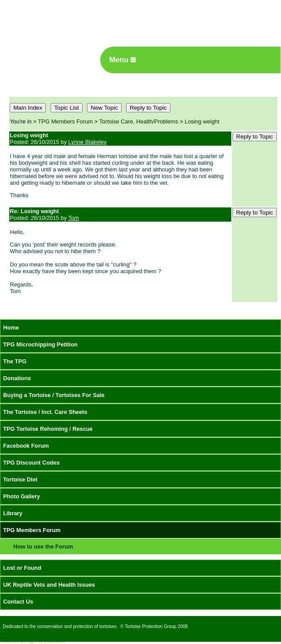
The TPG (15, 361)
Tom (74, 218)
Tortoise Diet (20, 479)
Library (13, 513)
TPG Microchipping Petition (40, 344)
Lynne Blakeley (87, 142)
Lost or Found (22, 568)
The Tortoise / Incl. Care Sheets (45, 412)
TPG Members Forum (66, 121)
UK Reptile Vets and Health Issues (49, 585)
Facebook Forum (26, 446)
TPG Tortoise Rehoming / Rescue (48, 429)
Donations (17, 378)
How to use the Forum (43, 547)
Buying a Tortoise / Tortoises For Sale (54, 395)
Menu (123, 60)
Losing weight (202, 121)
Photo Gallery (22, 496)
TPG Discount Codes (31, 463)
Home (11, 328)
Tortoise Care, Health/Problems (139, 121)
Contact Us (18, 602)
